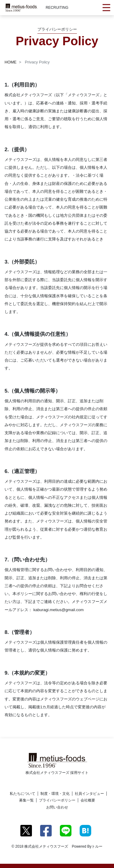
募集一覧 (26, 800)
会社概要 (88, 800)
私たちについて (22, 794)
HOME (10, 62)
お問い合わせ (57, 807)
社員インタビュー (89, 794)
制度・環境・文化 (55, 794)
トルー (97, 846)
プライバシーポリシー (57, 800)
